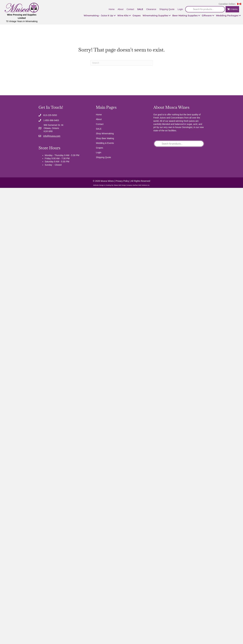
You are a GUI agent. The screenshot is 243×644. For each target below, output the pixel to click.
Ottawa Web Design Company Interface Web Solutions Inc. (132, 185)
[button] (115, 16)
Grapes (99, 148)
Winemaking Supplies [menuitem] (155, 16)
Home (99, 115)
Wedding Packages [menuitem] (227, 16)
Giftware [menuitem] (207, 16)
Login (99, 152)
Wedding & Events (105, 143)
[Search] (122, 63)
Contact (100, 124)
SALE (99, 129)
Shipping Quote (103, 157)
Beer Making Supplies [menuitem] (185, 16)
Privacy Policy (122, 181)
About (99, 119)
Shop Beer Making (105, 138)
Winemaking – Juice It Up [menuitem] (98, 16)
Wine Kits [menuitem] (123, 16)
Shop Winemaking (105, 134)
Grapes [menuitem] (137, 16)
